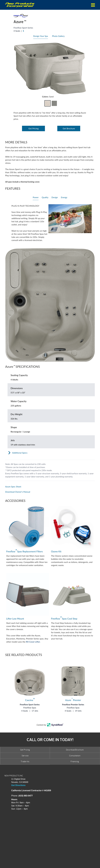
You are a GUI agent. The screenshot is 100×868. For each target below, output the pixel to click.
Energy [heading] (64, 197)
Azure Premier (73, 700)
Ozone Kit (56, 551)
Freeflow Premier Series (73, 704)
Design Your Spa (41, 36)
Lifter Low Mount (15, 619)
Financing (75, 762)
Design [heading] (55, 197)
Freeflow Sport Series (30, 704)
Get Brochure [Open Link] (69, 128)
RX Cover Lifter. (33, 642)
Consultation (75, 756)
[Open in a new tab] (50, 487)
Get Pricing (25, 750)
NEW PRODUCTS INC (14, 776)
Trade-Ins (25, 762)
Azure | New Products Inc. (20, 5)
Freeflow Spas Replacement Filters (24, 551)
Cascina (30, 700)
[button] (48, 103)
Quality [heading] (45, 197)
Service (25, 756)
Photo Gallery (58, 36)
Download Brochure (75, 750)
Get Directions (18, 785)
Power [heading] (36, 197)
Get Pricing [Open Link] (33, 128)
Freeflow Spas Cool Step (64, 618)
